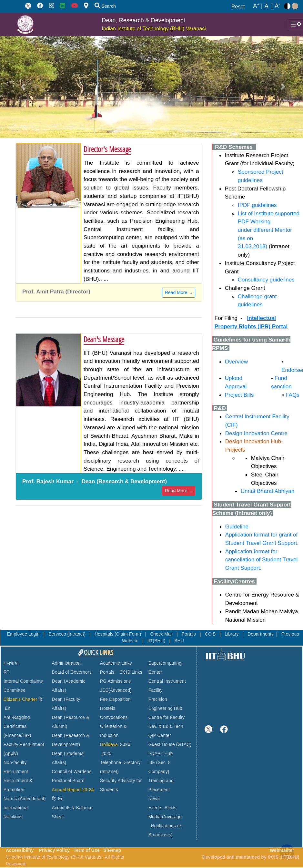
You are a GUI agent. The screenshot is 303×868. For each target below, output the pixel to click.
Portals (189, 634)
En (8, 708)
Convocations (114, 717)
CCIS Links (131, 672)
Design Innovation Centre (256, 433)
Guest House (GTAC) (170, 745)
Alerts (170, 808)
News (154, 799)
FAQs (291, 395)
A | (258, 6)
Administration (66, 663)
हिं (40, 699)
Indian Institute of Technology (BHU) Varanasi (154, 29)
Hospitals (105, 634)
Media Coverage (165, 817)
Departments (261, 634)
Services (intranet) (68, 634)
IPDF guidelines (257, 205)
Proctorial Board (68, 781)
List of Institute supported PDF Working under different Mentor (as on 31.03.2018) (269, 230)
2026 (125, 745)
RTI (7, 672)
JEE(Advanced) (116, 690)
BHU (179, 641)
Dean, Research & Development (144, 20)
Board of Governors (72, 672)
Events (155, 808)
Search (105, 6)
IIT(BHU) (157, 641)
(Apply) (11, 754)
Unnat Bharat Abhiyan (268, 491)
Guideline (237, 526)
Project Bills (239, 395)
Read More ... (179, 292)
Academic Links (116, 663)
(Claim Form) (128, 634)
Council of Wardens (72, 772)
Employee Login (24, 634)
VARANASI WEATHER (253, 686)
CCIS (211, 634)
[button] (23, 87)
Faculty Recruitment (24, 745)
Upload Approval (236, 382)
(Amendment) (32, 799)
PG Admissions (116, 681)
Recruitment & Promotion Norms (18, 790)
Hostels (108, 708)
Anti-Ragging (17, 717)
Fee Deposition (115, 699)
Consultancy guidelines (266, 280)
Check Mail (162, 634)
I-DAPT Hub (161, 754)
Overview (236, 362)
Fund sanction (281, 382)
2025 (106, 754)
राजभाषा (11, 663)
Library (232, 634)
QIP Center (160, 735)
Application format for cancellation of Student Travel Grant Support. (262, 560)
